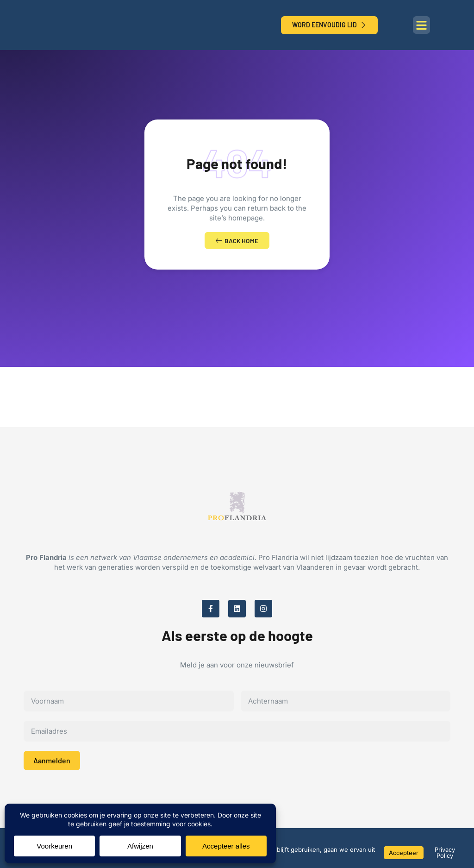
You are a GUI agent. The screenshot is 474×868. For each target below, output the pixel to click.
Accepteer (404, 853)
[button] (422, 25)
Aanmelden (52, 763)
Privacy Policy (445, 852)
